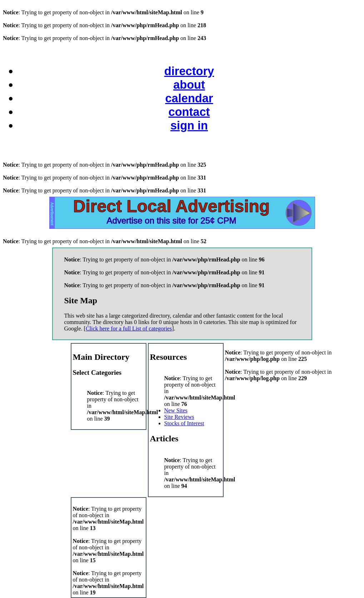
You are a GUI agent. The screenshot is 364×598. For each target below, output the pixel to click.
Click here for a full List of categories (129, 329)
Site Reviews (179, 417)
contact (189, 112)
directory (189, 71)
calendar (189, 98)
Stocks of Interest (184, 423)
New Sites (176, 410)
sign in (189, 125)
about (189, 85)
